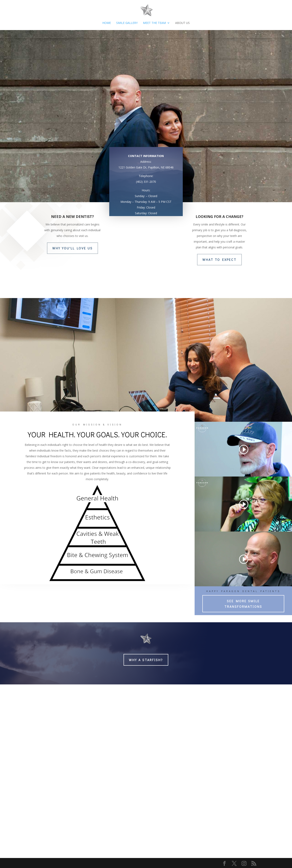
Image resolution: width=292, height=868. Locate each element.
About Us (182, 23)
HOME (107, 23)
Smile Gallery (127, 23)
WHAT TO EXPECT (219, 260)
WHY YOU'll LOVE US (72, 248)
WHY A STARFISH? (146, 660)
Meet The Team (154, 23)
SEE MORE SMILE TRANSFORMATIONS (243, 604)
